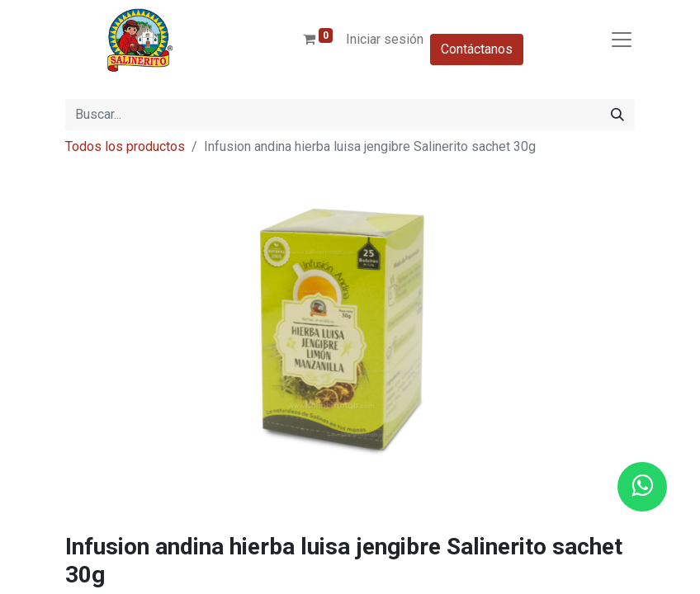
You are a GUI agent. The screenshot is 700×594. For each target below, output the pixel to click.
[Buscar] (617, 115)
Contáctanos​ (477, 49)
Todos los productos (125, 146)
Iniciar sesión (385, 39)
